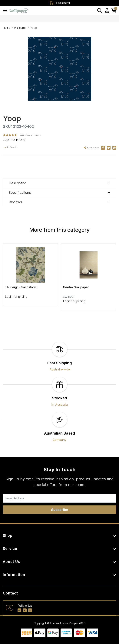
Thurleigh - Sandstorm (21, 287)
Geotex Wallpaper (76, 287)
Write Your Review (31, 135)
